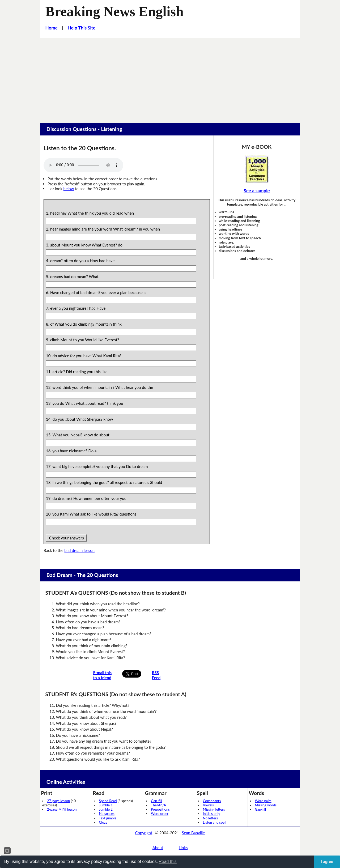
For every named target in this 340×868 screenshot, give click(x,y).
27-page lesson (58, 801)
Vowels (208, 805)
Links (183, 848)
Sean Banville (194, 833)
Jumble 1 (106, 805)
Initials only (212, 814)
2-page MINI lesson (62, 809)
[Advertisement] (170, 78)
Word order (160, 814)
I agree (327, 862)
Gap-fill (156, 801)
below (69, 189)
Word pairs (263, 801)
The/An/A (158, 805)
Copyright (144, 833)
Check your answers (66, 538)
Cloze (103, 822)
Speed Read (108, 801)
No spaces (107, 814)
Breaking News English (114, 11)
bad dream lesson (79, 550)
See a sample (257, 191)
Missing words (265, 805)
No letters (210, 818)
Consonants (212, 801)
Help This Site (82, 28)
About (158, 848)
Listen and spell (215, 822)
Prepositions (160, 809)
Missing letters (214, 809)
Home (52, 28)
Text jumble (108, 818)
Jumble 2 (106, 809)
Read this (168, 861)
